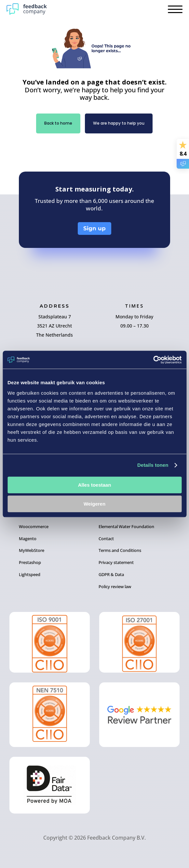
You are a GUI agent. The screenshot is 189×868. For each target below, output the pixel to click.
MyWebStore (32, 550)
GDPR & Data (111, 574)
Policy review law (115, 586)
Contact (106, 539)
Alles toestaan (95, 485)
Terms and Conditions (120, 550)
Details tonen (153, 465)
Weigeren (94, 504)
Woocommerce (34, 526)
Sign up (94, 228)
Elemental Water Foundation (126, 526)
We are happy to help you (119, 123)
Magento (28, 539)
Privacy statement (116, 562)
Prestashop (30, 562)
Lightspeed (30, 574)
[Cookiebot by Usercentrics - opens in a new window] (153, 360)
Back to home (58, 123)
